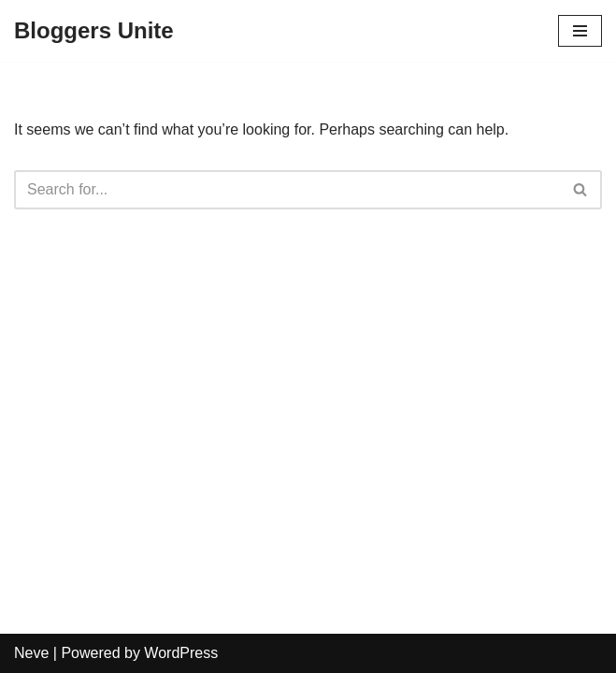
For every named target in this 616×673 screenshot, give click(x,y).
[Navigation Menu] (580, 31)
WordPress (181, 653)
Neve (31, 653)
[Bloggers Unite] (94, 31)
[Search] (287, 190)
